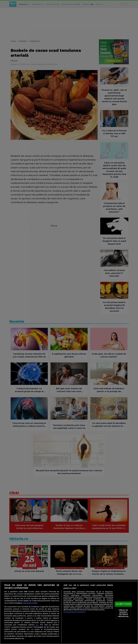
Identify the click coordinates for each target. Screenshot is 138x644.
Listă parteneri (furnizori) (74, 612)
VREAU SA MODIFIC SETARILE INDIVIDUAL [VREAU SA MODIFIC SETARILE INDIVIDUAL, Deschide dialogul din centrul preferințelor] (123, 613)
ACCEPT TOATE (123, 604)
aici (37, 625)
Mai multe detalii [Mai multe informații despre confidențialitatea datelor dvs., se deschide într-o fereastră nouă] (30, 603)
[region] (69, 613)
